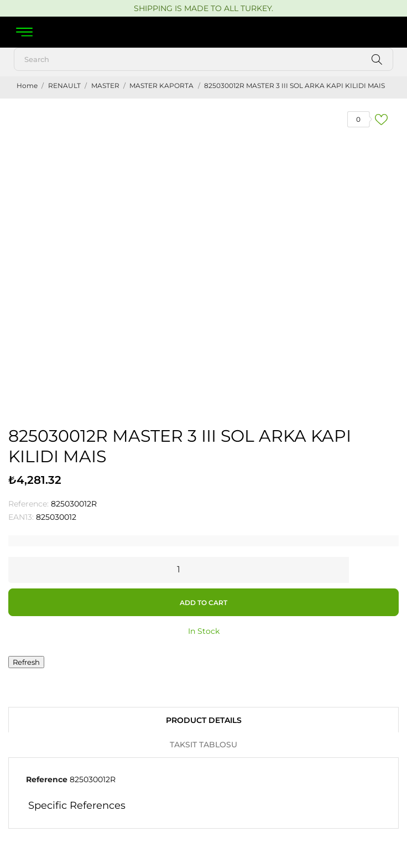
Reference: (28, 504)
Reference (47, 779)
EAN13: (21, 517)
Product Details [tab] (204, 720)
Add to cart (203, 603)
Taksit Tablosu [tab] (203, 745)
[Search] (203, 59)
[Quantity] (179, 569)
